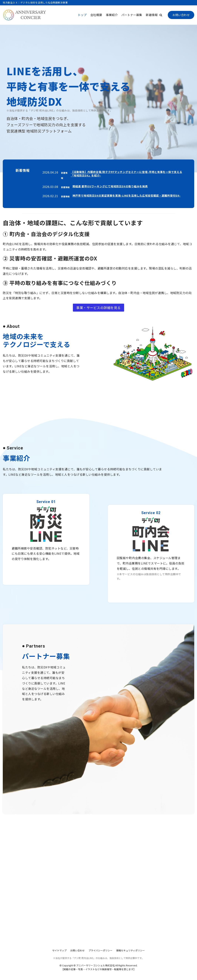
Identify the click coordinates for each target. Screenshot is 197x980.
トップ (82, 15)
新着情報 (152, 15)
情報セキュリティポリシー (131, 950)
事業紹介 (112, 15)
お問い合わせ (181, 15)
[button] (161, 15)
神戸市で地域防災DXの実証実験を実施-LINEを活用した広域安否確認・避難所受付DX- (127, 195)
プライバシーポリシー (100, 950)
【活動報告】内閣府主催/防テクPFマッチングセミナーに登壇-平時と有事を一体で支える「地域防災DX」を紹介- (127, 174)
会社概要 (96, 15)
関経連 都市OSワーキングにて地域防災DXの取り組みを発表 (110, 186)
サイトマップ (59, 950)
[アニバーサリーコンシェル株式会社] (25, 15)
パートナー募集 (132, 15)
